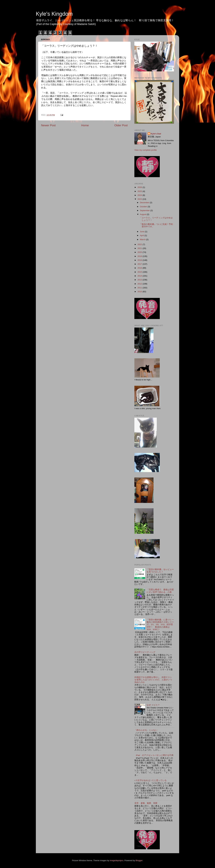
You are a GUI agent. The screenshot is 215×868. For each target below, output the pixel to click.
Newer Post (48, 125)
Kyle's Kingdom (54, 14)
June (142, 232)
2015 (140, 272)
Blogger (139, 860)
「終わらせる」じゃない (146, 730)
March (143, 239)
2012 (140, 284)
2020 (140, 252)
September (145, 210)
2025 (140, 191)
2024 (140, 195)
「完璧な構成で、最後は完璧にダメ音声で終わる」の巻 (160, 591)
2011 (140, 288)
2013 (140, 280)
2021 (140, 248)
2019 (140, 256)
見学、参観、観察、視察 (146, 803)
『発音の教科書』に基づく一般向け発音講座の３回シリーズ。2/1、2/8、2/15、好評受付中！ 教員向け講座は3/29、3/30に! (160, 625)
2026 (140, 187)
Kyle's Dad (156, 134)
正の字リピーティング (145, 652)
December (145, 203)
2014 (140, 276)
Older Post (121, 125)
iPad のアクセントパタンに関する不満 (155, 755)
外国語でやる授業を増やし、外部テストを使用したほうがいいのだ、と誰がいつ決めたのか (153, 680)
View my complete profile (146, 150)
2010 (140, 292)
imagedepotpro (117, 860)
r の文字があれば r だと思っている (150, 780)
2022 (140, 244)
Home (85, 125)
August (143, 214)
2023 (140, 199)
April (142, 235)
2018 (140, 260)
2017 (140, 264)
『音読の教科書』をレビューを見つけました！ (160, 571)
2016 (140, 268)
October (144, 207)
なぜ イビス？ (153, 705)
